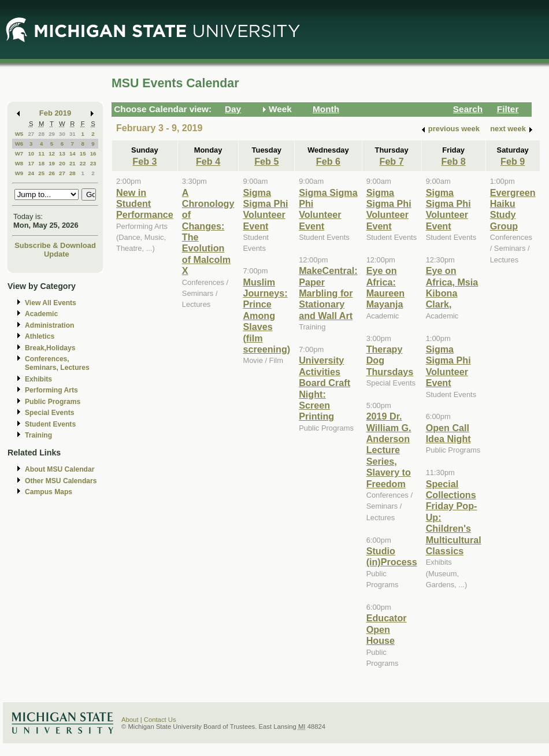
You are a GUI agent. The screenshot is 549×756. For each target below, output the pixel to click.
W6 (19, 144)
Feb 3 (144, 161)
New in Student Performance (145, 204)
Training (38, 435)
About (130, 720)
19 (52, 163)
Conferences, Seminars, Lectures (57, 363)
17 (31, 163)
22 (83, 163)
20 (62, 163)
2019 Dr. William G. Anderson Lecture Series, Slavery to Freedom (389, 450)
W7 (19, 153)
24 (31, 173)
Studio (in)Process (392, 556)
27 (31, 134)
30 (62, 134)
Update (57, 254)
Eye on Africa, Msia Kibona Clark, (452, 287)
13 (62, 153)
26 (52, 173)
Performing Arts (51, 390)
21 (73, 163)
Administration (49, 325)
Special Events (49, 413)
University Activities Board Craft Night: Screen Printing (324, 388)
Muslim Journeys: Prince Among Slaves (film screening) (266, 316)
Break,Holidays (50, 348)
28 (41, 134)
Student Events (50, 424)
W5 (19, 134)
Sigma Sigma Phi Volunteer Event (265, 209)
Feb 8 (454, 161)
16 (93, 153)
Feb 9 (513, 161)
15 (83, 153)
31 (73, 134)
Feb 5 (266, 161)
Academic (41, 314)
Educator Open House (387, 629)
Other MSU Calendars (61, 481)
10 (31, 153)
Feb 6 (328, 161)
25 (41, 173)
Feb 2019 (55, 113)
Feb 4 (208, 161)
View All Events (51, 303)
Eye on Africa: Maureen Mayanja (385, 287)
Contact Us (160, 720)
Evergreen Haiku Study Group (513, 209)
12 (52, 153)
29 (52, 134)
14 (73, 153)
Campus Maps (49, 492)
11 (41, 153)
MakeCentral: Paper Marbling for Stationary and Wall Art (328, 293)
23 (93, 163)
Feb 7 (392, 161)
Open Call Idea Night (448, 433)
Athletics (40, 336)
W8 (19, 163)
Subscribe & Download (55, 245)
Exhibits (38, 379)
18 (41, 163)
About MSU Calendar (60, 469)
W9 (19, 173)
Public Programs (53, 402)
